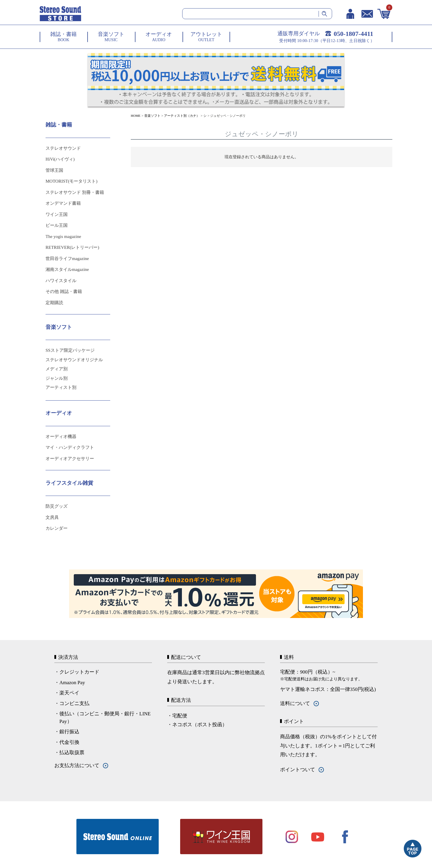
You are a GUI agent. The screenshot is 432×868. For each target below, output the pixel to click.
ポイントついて (298, 770)
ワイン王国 (57, 214)
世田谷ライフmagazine (67, 259)
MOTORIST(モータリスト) (71, 181)
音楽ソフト (152, 116)
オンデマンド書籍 (63, 203)
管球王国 (54, 170)
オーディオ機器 (61, 437)
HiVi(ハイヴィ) (60, 159)
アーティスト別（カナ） (182, 116)
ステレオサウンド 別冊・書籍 (75, 192)
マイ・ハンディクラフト (70, 447)
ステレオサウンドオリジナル (74, 360)
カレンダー (57, 528)
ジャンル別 (57, 378)
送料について (295, 703)
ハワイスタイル (61, 281)
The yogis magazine (63, 236)
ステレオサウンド (63, 148)
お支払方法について (77, 765)
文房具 (52, 517)
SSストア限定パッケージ (70, 350)
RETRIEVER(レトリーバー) (72, 247)
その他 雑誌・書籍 (64, 291)
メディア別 (57, 369)
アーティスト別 (61, 387)
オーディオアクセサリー (70, 459)
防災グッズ (57, 506)
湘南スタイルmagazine (67, 269)
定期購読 (54, 303)
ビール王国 (57, 225)
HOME (136, 116)
